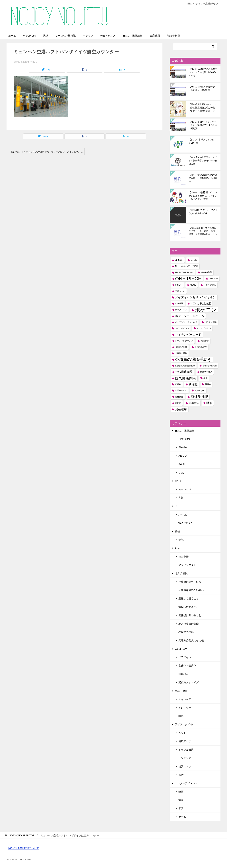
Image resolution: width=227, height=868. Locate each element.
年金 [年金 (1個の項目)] (205, 378)
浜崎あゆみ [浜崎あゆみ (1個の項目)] (200, 390)
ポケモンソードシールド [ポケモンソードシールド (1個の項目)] (186, 322)
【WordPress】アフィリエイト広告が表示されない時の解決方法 (203, 161)
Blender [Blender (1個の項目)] (194, 260)
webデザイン (186, 523)
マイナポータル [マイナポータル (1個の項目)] (204, 328)
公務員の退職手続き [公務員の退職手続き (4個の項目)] (193, 359)
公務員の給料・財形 (190, 582)
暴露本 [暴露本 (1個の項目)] (208, 384)
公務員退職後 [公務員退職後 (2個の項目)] (184, 372)
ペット (182, 733)
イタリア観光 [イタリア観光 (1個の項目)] (210, 285)
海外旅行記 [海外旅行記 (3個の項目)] (199, 397)
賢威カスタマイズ (189, 682)
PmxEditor (184, 439)
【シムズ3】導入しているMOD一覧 (201, 141)
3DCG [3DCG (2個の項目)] (179, 260)
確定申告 (183, 557)
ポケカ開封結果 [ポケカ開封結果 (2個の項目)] (201, 303)
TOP (22, 835)
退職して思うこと (189, 598)
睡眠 (181, 716)
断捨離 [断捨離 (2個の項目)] (193, 384)
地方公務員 (174, 36)
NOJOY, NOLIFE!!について (24, 848)
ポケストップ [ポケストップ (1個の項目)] (181, 310)
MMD (181, 473)
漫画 (181, 800)
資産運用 (155, 36)
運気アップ (185, 741)
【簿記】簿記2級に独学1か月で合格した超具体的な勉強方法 (203, 178)
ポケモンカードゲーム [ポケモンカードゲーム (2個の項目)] (190, 316)
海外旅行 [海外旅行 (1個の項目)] (179, 397)
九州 (181, 498)
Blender (183, 447)
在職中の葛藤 (186, 632)
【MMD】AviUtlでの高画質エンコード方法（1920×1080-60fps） (203, 72)
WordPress (29, 36)
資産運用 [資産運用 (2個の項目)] (181, 409)
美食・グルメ (108, 36)
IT (176, 506)
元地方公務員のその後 (191, 640)
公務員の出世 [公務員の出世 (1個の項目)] (181, 347)
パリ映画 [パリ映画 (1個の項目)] (179, 303)
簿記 (46, 36)
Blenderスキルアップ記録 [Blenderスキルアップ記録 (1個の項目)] (186, 266)
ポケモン (88, 36)
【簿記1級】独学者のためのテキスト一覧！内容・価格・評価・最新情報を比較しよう (203, 231)
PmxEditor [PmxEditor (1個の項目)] (213, 279)
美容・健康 (181, 691)
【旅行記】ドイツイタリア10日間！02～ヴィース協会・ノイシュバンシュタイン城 (47, 152)
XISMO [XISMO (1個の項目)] (193, 285)
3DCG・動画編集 (133, 36)
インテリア (185, 758)
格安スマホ (185, 766)
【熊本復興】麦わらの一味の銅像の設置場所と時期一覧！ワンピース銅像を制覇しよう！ (203, 109)
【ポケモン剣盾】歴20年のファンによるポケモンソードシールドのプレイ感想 (203, 196)
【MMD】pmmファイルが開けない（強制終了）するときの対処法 (203, 125)
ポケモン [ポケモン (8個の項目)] (206, 310)
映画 (181, 792)
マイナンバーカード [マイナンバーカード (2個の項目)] (188, 335)
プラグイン (185, 657)
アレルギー (185, 708)
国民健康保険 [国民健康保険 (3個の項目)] (185, 378)
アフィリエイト (187, 565)
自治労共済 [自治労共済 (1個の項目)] (194, 403)
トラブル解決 (186, 750)
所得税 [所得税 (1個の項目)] (178, 384)
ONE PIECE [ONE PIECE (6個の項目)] (188, 279)
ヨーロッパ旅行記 (65, 36)
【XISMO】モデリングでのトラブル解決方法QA (203, 212)
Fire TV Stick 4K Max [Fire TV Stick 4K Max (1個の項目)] (184, 272)
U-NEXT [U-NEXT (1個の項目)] (179, 285)
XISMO (182, 456)
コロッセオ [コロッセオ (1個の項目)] (180, 291)
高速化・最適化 (187, 666)
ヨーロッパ (185, 489)
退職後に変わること (190, 615)
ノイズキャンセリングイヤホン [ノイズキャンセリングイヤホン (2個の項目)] (195, 297)
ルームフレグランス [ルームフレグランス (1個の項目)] (184, 341)
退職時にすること (189, 607)
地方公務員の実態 (189, 624)
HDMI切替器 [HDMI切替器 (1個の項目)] (206, 272)
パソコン (183, 515)
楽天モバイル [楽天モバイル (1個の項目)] (181, 390)
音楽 (181, 808)
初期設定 (183, 674)
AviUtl (182, 464)
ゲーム (182, 817)
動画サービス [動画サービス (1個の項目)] (206, 372)
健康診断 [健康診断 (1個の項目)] (205, 341)
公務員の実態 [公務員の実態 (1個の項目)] (201, 347)
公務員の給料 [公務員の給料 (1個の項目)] (181, 353)
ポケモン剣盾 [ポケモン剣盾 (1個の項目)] (211, 322)
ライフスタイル (184, 724)
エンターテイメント (186, 783)
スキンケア (185, 699)
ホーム (12, 36)
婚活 (181, 775)
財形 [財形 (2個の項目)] (209, 403)
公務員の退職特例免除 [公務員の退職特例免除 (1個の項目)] (185, 366)
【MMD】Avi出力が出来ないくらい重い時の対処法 (203, 88)
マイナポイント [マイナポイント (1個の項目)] (182, 328)
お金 (177, 548)
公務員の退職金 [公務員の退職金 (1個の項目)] (210, 366)
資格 (177, 531)
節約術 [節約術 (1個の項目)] (178, 403)
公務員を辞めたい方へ (191, 590)
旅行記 (179, 481)
